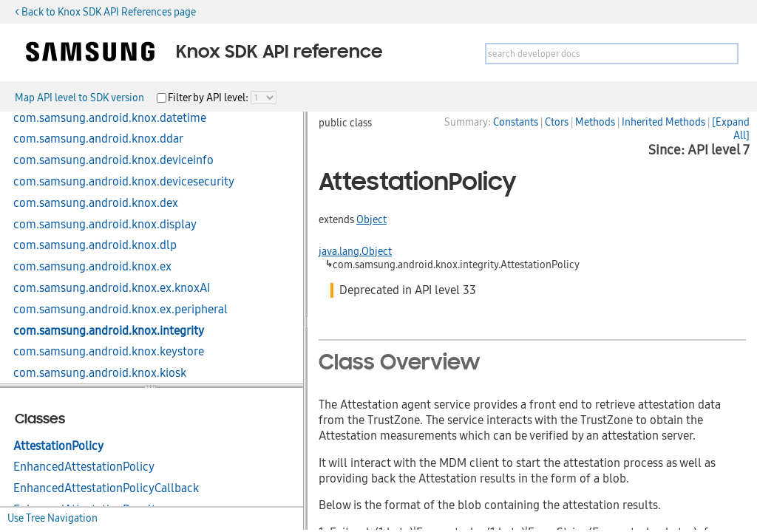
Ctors (557, 122)
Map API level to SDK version (79, 98)
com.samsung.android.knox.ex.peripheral (120, 310)
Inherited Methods (663, 122)
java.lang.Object (355, 251)
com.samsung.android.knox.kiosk (100, 373)
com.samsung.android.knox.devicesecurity (124, 182)
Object (371, 219)
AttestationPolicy (58, 446)
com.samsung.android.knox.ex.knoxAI (112, 288)
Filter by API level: (209, 98)
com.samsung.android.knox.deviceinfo (113, 160)
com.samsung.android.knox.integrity (109, 331)
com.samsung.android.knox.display (105, 225)
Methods (595, 122)
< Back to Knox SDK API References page (105, 12)
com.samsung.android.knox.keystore (109, 352)
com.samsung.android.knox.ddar (98, 139)
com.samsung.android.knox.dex (96, 203)
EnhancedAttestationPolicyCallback (106, 488)
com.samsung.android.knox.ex (92, 267)
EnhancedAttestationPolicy (84, 467)
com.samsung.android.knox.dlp (95, 245)
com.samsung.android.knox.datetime (110, 118)
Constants (516, 122)
